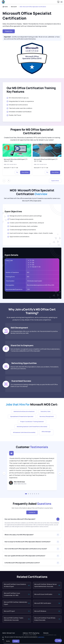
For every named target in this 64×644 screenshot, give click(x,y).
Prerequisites (10, 285)
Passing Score (10, 277)
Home (5, 7)
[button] (26, 494)
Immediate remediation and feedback (19, 112)
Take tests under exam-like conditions (19, 108)
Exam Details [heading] (11, 255)
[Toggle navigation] (61, 2)
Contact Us (32, 512)
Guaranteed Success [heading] (21, 381)
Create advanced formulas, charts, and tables (22, 226)
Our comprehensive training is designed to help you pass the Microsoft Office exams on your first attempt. (34, 385)
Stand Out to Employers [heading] (22, 345)
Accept (16, 641)
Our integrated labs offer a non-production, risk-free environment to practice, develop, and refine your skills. (34, 332)
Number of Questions (12, 272)
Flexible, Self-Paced (14, 115)
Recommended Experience (14, 289)
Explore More (55, 181)
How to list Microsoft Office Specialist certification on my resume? (26, 549)
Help (58, 641)
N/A (28, 272)
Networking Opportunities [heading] (24, 363)
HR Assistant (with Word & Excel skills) (24, 432)
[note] (32, 526)
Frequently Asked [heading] (32, 504)
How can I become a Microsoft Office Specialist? (20, 519)
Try (17, 172)
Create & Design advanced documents (20, 219)
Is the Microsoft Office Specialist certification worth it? (22, 563)
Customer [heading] (32, 447)
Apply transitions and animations (18, 237)
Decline (8, 641)
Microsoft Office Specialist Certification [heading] (27, 16)
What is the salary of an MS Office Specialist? (19, 535)
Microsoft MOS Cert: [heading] (32, 404)
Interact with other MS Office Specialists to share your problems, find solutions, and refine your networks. (35, 368)
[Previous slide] (4, 473)
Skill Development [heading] (19, 328)
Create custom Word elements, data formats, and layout (26, 223)
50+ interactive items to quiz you (18, 98)
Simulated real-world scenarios (17, 105)
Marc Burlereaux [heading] (19, 482)
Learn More (41, 637)
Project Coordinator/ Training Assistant (32, 422)
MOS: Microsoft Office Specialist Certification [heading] (32, 192)
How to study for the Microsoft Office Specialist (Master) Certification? (28, 542)
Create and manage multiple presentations (22, 230)
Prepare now (9, 31)
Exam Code (9, 260)
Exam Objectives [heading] (13, 211)
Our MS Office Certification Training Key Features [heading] (31, 90)
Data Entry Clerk (46, 411)
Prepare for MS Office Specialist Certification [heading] (32, 131)
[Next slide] (9, 180)
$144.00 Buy (25, 172)
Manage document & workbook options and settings (24, 216)
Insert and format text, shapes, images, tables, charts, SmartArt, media (30, 233)
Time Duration (10, 281)
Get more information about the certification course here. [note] (32, 508)
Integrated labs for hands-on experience (20, 101)
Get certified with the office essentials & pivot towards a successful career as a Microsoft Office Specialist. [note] (32, 199)
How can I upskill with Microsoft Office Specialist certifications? (25, 556)
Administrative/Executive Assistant (24, 411)
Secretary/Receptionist (47, 416)
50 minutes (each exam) (35, 281)
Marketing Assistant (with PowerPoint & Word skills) (32, 427)
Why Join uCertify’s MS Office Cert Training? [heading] (32, 311)
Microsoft (14, 7)
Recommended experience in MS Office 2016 (41, 285)
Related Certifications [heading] (32, 577)
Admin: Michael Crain (9, 633)
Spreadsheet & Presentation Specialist (22, 416)
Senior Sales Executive (20, 484)
